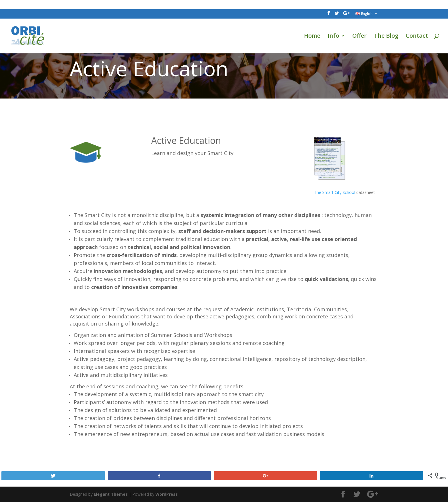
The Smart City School (335, 192)
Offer (359, 37)
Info (333, 37)
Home (312, 37)
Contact (417, 37)
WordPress (167, 494)
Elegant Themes (111, 494)
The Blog (386, 37)
